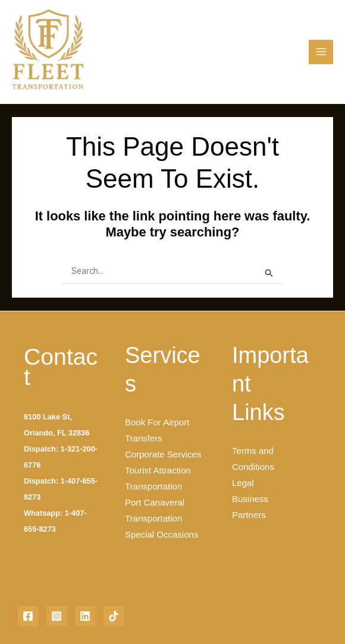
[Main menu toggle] (321, 52)
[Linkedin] (85, 616)
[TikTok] (114, 616)
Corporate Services (163, 454)
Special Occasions (161, 534)
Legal (243, 483)
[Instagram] (57, 616)
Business (250, 499)
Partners (249, 515)
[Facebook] (28, 616)
